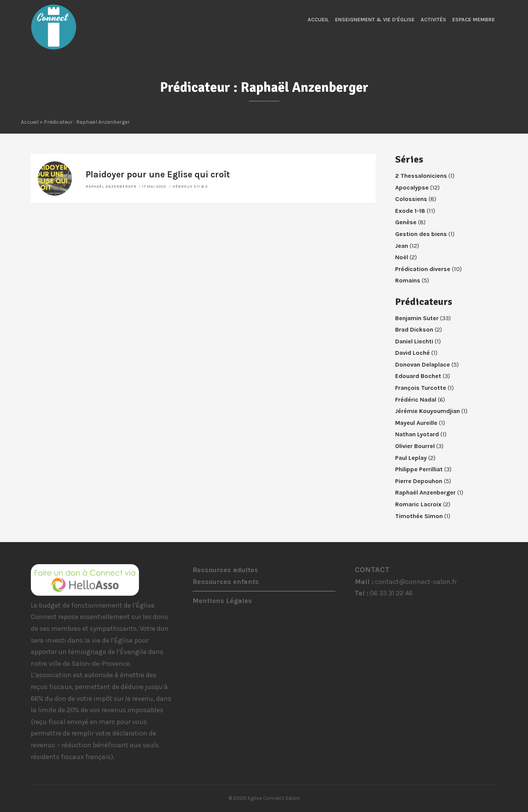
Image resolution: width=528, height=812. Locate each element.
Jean (402, 246)
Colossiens (411, 199)
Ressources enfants (226, 582)
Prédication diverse (423, 269)
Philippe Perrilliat (419, 469)
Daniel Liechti (414, 341)
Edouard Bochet (418, 376)
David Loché (412, 353)
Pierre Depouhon (419, 481)
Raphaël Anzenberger (111, 187)
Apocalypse (412, 187)
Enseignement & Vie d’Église (375, 20)
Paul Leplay (411, 458)
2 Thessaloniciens (421, 176)
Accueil (318, 20)
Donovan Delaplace (423, 365)
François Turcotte (421, 388)
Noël (402, 257)
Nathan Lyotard (417, 434)
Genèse (406, 222)
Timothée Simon (419, 516)
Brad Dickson (414, 329)
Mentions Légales (222, 601)
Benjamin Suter (417, 318)
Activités (433, 20)
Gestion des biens (421, 234)
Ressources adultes (225, 570)
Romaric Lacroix (418, 504)
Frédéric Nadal (416, 400)
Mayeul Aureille (416, 423)
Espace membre (474, 20)
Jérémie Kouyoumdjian (428, 411)
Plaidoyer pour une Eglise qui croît (158, 175)
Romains (408, 280)
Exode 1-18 (410, 211)
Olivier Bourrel (415, 446)
